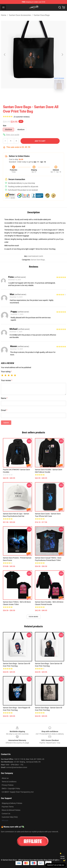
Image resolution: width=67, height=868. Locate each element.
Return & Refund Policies (11, 810)
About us (5, 778)
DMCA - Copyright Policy (11, 788)
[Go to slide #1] (27, 97)
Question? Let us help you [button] (56, 865)
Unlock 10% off (62, 857)
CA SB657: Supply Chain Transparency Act (18, 792)
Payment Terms (8, 807)
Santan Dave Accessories (20, 15)
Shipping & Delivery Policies (12, 803)
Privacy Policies (8, 785)
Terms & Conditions (9, 782)
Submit (6, 423)
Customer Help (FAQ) (10, 817)
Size (5, 126)
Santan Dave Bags (42, 15)
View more (33, 617)
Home (4, 15)
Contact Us (6, 814)
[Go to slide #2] (40, 97)
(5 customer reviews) (22, 117)
